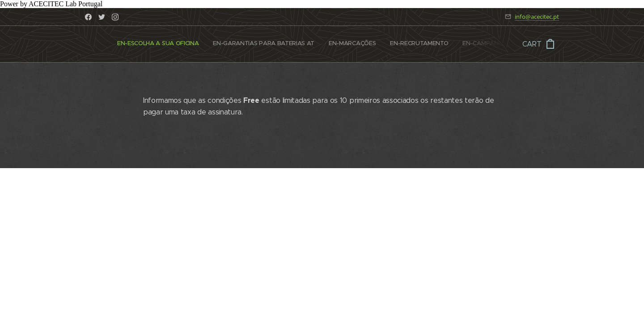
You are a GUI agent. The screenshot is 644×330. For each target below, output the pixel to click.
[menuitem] (120, 44)
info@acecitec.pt (537, 17)
